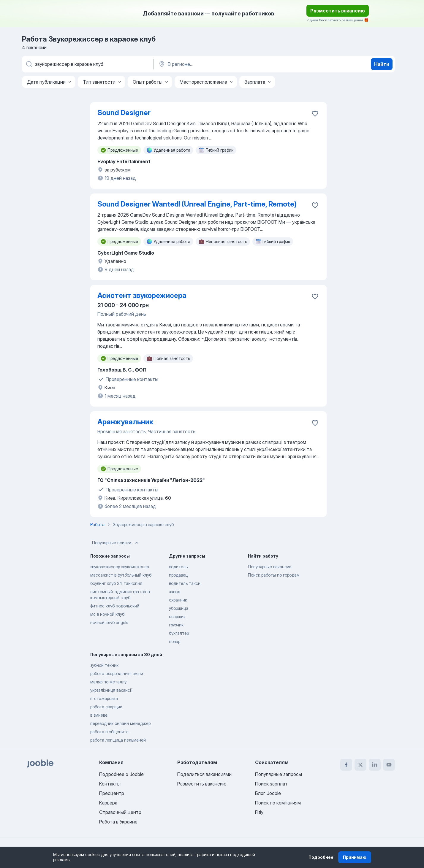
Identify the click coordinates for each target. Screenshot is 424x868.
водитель (178, 567)
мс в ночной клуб (107, 614)
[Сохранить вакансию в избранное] (315, 114)
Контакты (110, 784)
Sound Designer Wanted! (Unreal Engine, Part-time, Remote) (197, 204)
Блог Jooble (268, 793)
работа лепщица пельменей (118, 740)
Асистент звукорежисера (142, 295)
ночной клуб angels (109, 622)
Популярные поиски (116, 543)
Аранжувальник (125, 422)
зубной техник (104, 665)
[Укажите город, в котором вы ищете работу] (220, 64)
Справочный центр (120, 812)
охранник (178, 600)
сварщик (177, 617)
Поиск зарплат (271, 784)
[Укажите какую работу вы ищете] (87, 64)
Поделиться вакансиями (204, 774)
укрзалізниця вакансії (111, 690)
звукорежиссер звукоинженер (120, 567)
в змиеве (99, 715)
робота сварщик (106, 707)
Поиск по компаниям (278, 803)
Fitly (259, 812)
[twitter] (360, 765)
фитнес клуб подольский (115, 606)
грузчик (176, 625)
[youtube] (389, 765)
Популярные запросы (279, 774)
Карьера (108, 803)
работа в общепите (109, 732)
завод (175, 592)
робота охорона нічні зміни (117, 673)
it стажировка (104, 698)
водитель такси (185, 583)
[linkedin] (375, 765)
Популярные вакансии (270, 567)
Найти (382, 64)
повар (175, 641)
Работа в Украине (118, 822)
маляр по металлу (108, 682)
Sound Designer (124, 113)
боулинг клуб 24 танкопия (116, 583)
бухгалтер (179, 633)
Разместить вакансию (338, 11)
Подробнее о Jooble (121, 774)
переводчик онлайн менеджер (120, 723)
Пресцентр (112, 793)
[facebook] (346, 765)
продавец (178, 575)
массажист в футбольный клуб (121, 575)
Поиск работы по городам (274, 575)
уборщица (179, 608)
